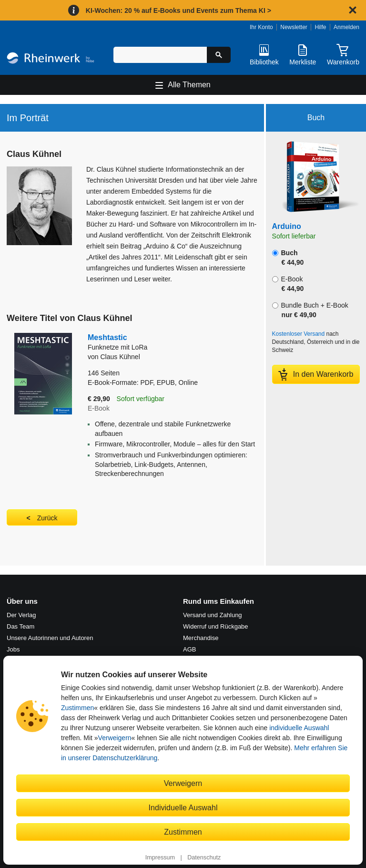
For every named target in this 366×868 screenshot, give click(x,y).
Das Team (20, 626)
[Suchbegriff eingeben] (160, 55)
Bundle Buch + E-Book (310, 310)
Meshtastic (173, 343)
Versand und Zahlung (213, 615)
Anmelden (346, 27)
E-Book (288, 284)
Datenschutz (204, 858)
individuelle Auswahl (299, 728)
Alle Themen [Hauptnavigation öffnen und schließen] (189, 85)
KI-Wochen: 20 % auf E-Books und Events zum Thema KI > (178, 10)
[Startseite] (51, 59)
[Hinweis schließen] (353, 10)
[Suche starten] (219, 55)
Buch (288, 258)
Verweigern (115, 738)
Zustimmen (77, 708)
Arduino (287, 226)
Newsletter (294, 27)
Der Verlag (21, 615)
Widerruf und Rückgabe (216, 626)
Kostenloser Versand (299, 334)
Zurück (47, 518)
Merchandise (201, 638)
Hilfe (320, 27)
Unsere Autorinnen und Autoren (50, 638)
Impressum (160, 858)
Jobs (13, 649)
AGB (189, 649)
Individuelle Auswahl (183, 807)
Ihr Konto (261, 27)
